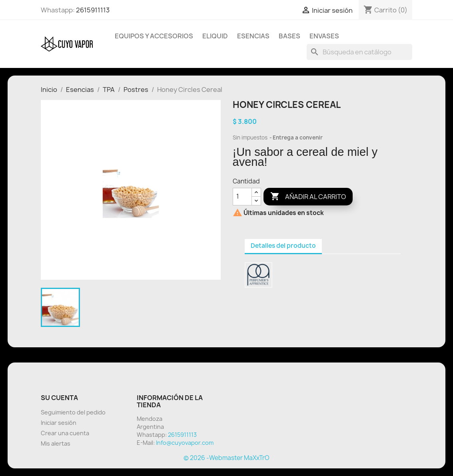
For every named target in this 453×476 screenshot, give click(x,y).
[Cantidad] (242, 197)
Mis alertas (56, 443)
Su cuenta (59, 398)
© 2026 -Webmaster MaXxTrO (226, 458)
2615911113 (93, 10)
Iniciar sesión (59, 423)
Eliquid (215, 36)
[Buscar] (359, 52)
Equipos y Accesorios (154, 36)
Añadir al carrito (308, 197)
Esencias (253, 36)
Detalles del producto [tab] (283, 246)
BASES (289, 36)
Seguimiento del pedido (73, 412)
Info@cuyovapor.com (185, 443)
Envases (324, 36)
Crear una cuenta (65, 433)
